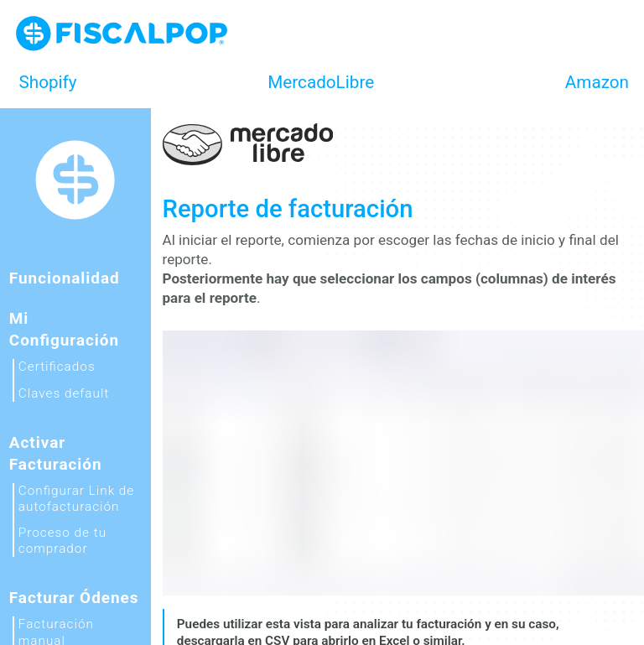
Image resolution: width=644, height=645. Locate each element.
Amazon (597, 82)
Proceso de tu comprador (62, 541)
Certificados (57, 367)
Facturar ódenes (74, 598)
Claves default (64, 393)
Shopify (48, 82)
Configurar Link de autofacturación (76, 499)
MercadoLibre (321, 82)
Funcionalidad (65, 278)
